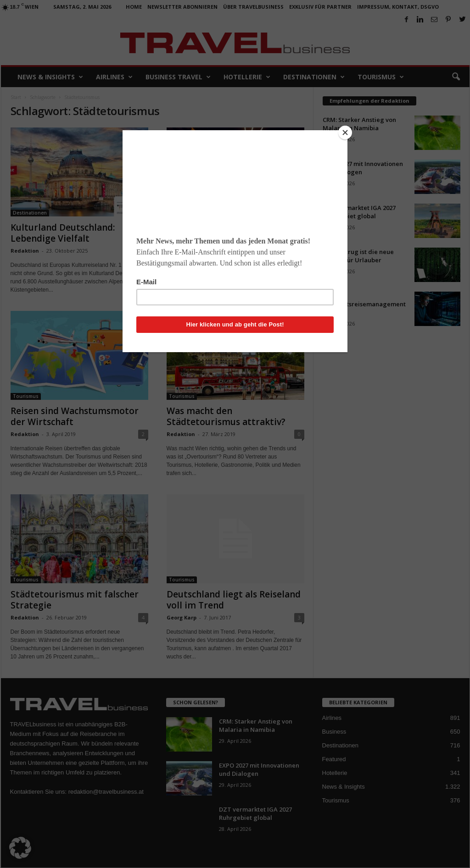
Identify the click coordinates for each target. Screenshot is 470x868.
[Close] (345, 133)
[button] (20, 848)
